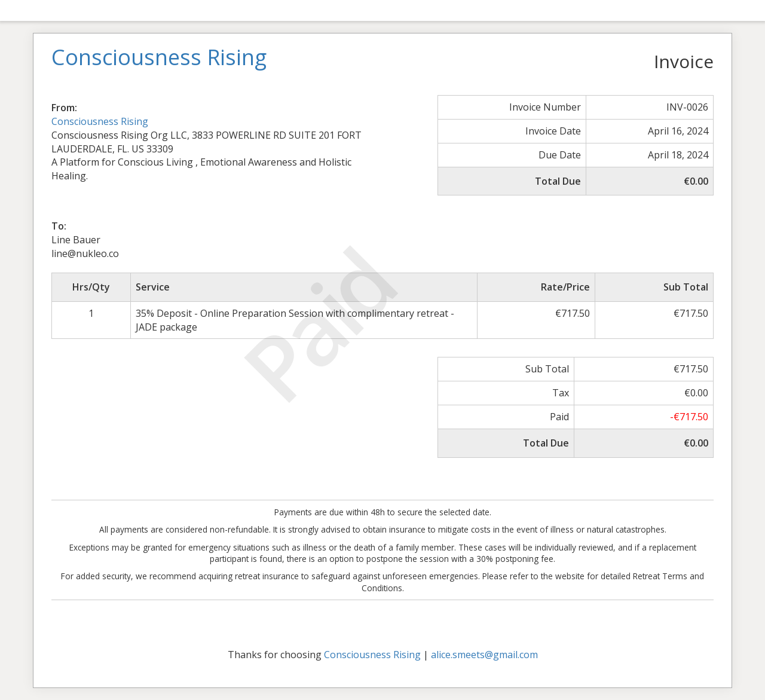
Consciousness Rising (100, 121)
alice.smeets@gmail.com (484, 655)
